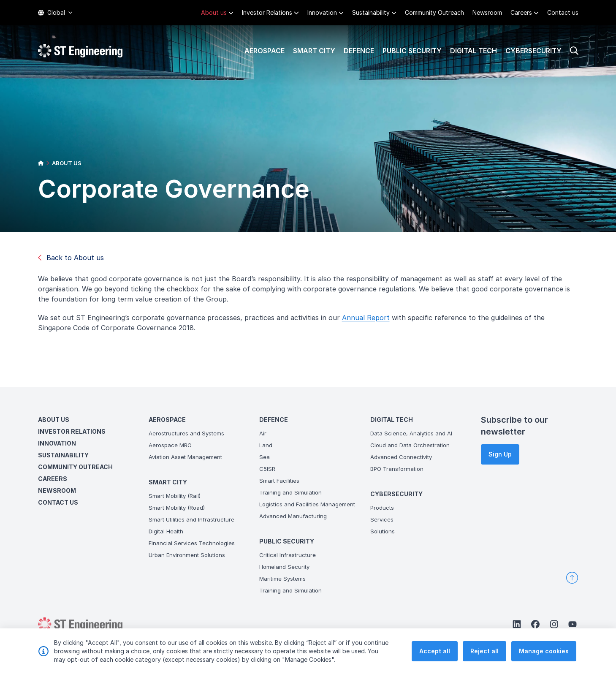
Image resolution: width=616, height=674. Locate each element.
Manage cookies (544, 651)
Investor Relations (267, 12)
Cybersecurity (533, 51)
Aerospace (265, 51)
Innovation (322, 12)
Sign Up (500, 454)
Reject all (484, 651)
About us (214, 12)
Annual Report (366, 318)
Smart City (314, 51)
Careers (521, 12)
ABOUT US (67, 163)
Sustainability (371, 12)
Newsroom (487, 12)
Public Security (412, 51)
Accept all (435, 651)
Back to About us (71, 258)
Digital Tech (474, 51)
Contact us (563, 12)
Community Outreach (434, 12)
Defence (359, 51)
